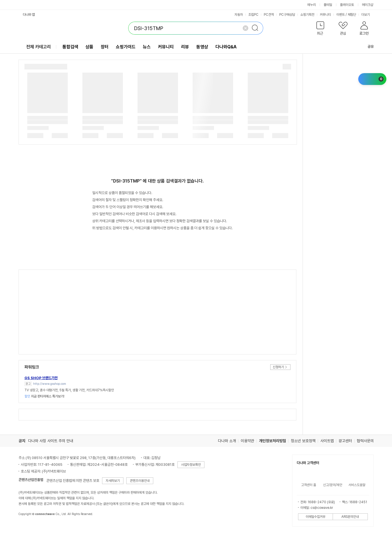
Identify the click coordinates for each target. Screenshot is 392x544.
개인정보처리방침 (272, 441)
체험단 (352, 15)
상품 (89, 47)
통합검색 (70, 47)
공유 (367, 47)
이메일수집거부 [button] (316, 517)
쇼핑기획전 (307, 15)
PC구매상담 (287, 15)
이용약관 (247, 441)
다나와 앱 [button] (29, 15)
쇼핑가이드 (126, 47)
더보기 (368, 15)
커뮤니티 (325, 15)
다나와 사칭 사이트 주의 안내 (51, 441)
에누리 (312, 5)
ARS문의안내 (350, 517)
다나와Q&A (226, 47)
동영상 (202, 47)
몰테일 (328, 5)
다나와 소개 (227, 441)
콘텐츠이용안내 (140, 481)
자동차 (239, 15)
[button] (320, 29)
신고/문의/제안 (333, 485)
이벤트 (341, 15)
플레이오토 (347, 5)
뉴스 (147, 47)
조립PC (253, 15)
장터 (105, 47)
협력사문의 (365, 441)
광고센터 (345, 441)
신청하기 (278, 367)
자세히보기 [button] (113, 481)
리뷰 (185, 47)
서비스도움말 (357, 485)
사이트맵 (327, 441)
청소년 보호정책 (303, 441)
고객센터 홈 (309, 485)
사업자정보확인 (191, 465)
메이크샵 (368, 5)
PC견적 (269, 15)
